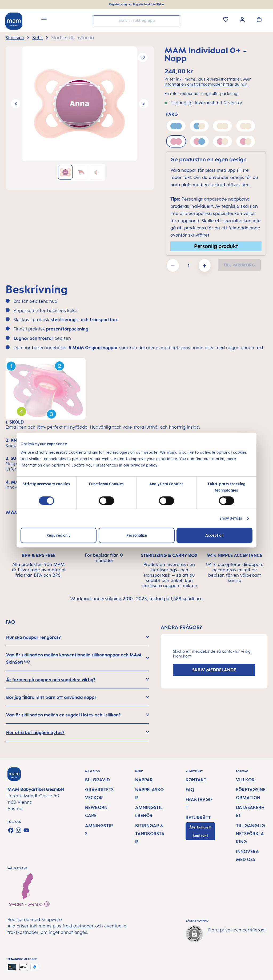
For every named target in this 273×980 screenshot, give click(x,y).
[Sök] (175, 20)
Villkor (245, 780)
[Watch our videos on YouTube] (26, 830)
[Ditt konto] (242, 19)
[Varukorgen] (259, 19)
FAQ (190, 790)
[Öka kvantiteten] (205, 265)
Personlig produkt (216, 246)
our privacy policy (140, 465)
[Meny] (44, 20)
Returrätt (198, 818)
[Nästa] (144, 104)
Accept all (214, 535)
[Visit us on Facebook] (11, 830)
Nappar (144, 780)
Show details (231, 518)
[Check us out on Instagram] (19, 830)
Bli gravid (97, 780)
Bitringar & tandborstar (150, 834)
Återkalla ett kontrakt (200, 831)
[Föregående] (16, 104)
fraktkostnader (78, 926)
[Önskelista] (226, 19)
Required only (59, 535)
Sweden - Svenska (29, 903)
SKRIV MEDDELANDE (214, 670)
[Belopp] (189, 265)
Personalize (137, 535)
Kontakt (196, 780)
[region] (80, 118)
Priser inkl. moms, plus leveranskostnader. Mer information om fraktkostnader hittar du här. (208, 82)
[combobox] (136, 21)
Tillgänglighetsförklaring (250, 834)
